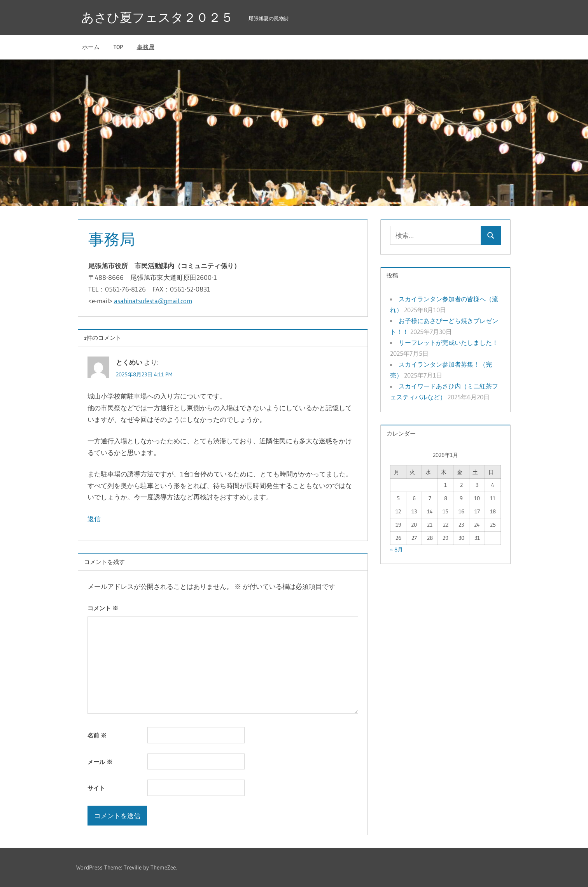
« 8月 (396, 550)
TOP (118, 47)
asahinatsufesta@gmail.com (153, 301)
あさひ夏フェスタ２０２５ (157, 17)
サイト (96, 788)
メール (100, 762)
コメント (103, 608)
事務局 (146, 47)
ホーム (91, 47)
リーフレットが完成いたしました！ (448, 343)
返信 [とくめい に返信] (94, 519)
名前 (97, 735)
